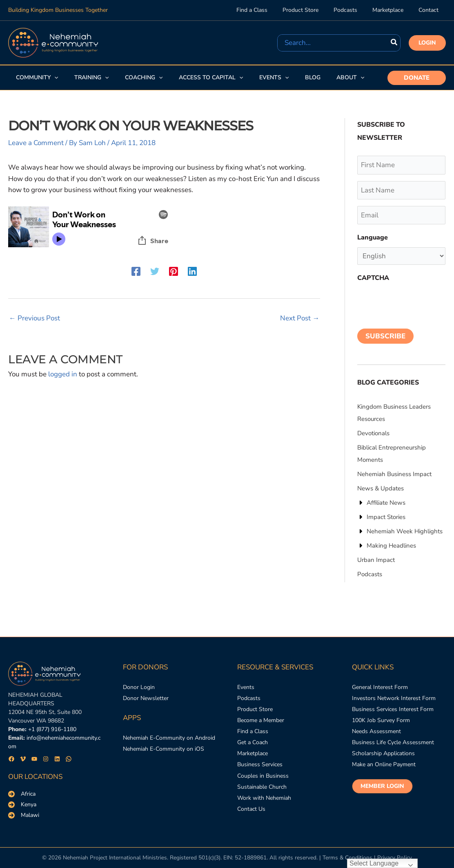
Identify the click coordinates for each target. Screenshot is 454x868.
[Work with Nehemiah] (264, 798)
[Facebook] (136, 271)
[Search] (394, 43)
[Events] (246, 687)
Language (373, 237)
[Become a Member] (261, 720)
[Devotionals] (373, 433)
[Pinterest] (174, 271)
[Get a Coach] (253, 743)
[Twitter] (155, 271)
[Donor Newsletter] (146, 698)
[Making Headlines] (387, 546)
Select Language (374, 863)
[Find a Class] (253, 732)
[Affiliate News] (381, 503)
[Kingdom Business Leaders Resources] (401, 413)
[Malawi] (24, 815)
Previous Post (34, 318)
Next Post (300, 318)
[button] (427, 43)
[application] (54, 78)
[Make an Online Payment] (384, 765)
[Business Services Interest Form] (393, 709)
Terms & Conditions (347, 858)
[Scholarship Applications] (383, 754)
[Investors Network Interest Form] (394, 698)
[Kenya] (22, 805)
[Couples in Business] (263, 776)
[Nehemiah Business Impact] (394, 474)
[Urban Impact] (376, 560)
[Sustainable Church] (262, 787)
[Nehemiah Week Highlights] (400, 531)
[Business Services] (260, 765)
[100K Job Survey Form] (381, 720)
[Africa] (22, 794)
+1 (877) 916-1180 (52, 729)
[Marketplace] (253, 754)
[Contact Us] (251, 809)
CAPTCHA (373, 278)
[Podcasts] (370, 574)
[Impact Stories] (381, 517)
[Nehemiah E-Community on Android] (169, 738)
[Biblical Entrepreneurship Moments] (401, 454)
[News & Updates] (381, 488)
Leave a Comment (36, 143)
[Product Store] (255, 709)
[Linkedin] (192, 271)
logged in (63, 374)
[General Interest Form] (380, 687)
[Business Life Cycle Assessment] (393, 743)
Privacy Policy (395, 858)
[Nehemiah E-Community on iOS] (164, 749)
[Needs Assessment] (376, 732)
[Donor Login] (139, 687)
